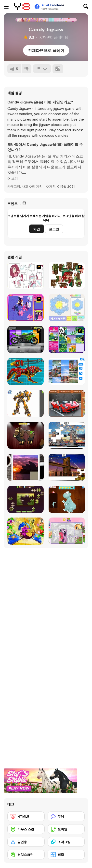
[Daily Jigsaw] (26, 499)
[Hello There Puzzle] (26, 276)
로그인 (54, 229)
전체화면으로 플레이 (46, 50)
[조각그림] (66, 842)
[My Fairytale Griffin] (26, 531)
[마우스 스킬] (26, 829)
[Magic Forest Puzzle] (67, 339)
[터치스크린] (26, 855)
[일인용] (26, 842)
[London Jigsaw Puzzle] (67, 435)
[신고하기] (42, 69)
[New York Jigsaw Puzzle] (67, 467)
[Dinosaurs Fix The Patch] (67, 499)
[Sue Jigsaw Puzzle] (26, 308)
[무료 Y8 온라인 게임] (22, 7)
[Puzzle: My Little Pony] (67, 531)
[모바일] (66, 829)
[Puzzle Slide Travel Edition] (26, 467)
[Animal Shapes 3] (26, 435)
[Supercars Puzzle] (67, 403)
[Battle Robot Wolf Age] (26, 371)
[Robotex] (26, 403)
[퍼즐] (66, 855)
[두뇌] (66, 816)
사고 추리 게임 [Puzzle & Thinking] (32, 186)
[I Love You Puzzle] (67, 276)
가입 (37, 229)
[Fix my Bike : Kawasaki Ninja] (26, 339)
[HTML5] (26, 816)
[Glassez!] (67, 308)
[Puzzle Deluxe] (67, 371)
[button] (13, 179)
